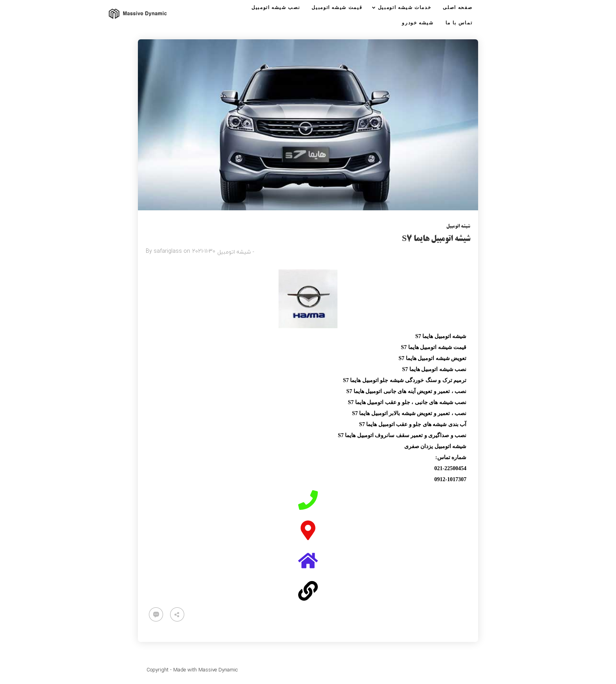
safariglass (168, 251)
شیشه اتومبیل (458, 227)
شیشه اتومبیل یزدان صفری (435, 446)
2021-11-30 (204, 251)
